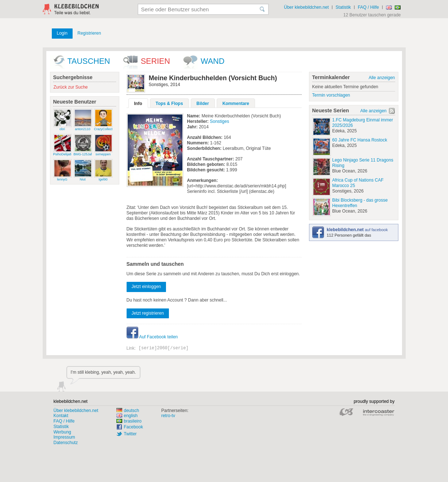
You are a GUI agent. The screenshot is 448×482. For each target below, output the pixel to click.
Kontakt (61, 416)
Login (62, 33)
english (127, 416)
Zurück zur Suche (71, 87)
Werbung (62, 432)
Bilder (203, 104)
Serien (155, 61)
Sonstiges (219, 121)
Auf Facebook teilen (152, 337)
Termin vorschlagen (331, 95)
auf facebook (357, 230)
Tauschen (89, 61)
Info (138, 104)
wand (213, 61)
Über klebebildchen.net (306, 7)
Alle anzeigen (382, 78)
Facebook (133, 427)
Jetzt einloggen (146, 287)
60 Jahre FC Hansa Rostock (360, 140)
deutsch (128, 411)
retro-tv (168, 416)
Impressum (64, 437)
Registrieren (89, 33)
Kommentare (236, 104)
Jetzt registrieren (148, 313)
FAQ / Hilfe (368, 7)
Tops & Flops (169, 104)
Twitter (130, 434)
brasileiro (129, 421)
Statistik (343, 7)
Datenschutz (66, 443)
